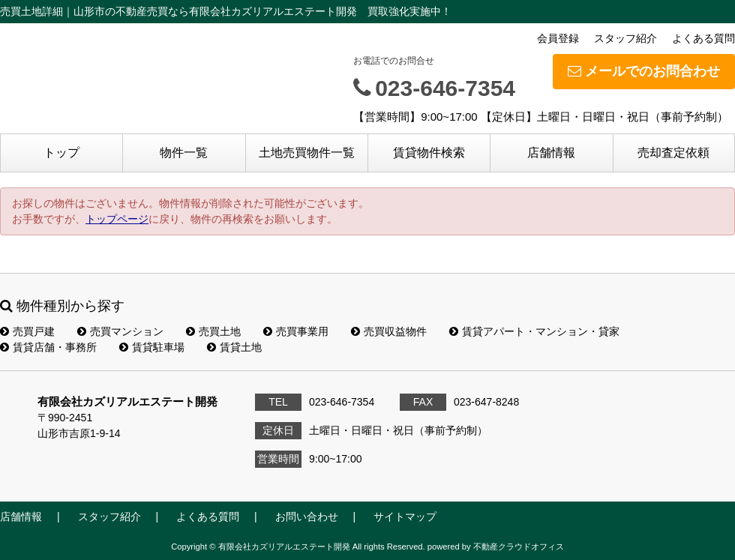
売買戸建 (27, 331)
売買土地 (213, 331)
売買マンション (120, 331)
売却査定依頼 (673, 153)
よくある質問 (703, 38)
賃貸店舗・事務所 (48, 347)
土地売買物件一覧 (307, 153)
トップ (61, 153)
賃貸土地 (234, 347)
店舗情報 (551, 153)
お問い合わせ (307, 517)
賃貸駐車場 (152, 347)
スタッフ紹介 (625, 38)
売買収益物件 (389, 331)
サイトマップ (405, 517)
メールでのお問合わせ (644, 71)
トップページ (117, 219)
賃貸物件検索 (429, 153)
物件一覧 (184, 153)
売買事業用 (296, 331)
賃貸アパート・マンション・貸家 (534, 331)
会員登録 (558, 38)
